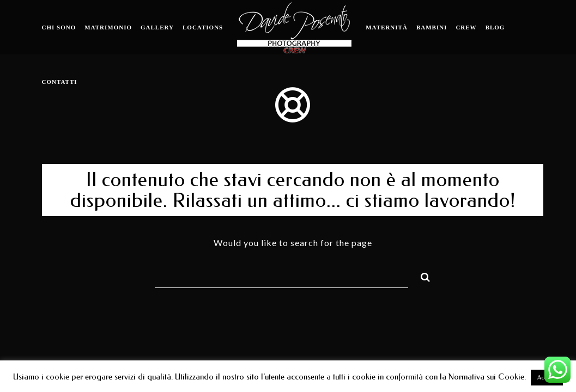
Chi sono (59, 27)
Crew (466, 27)
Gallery (157, 27)
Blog (495, 27)
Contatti (60, 82)
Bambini (432, 27)
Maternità (387, 27)
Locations (203, 27)
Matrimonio (108, 27)
